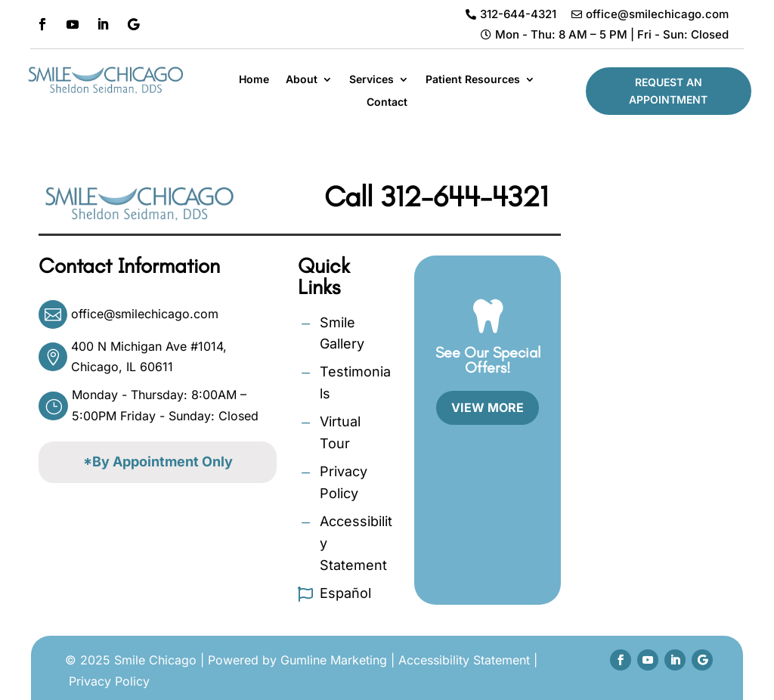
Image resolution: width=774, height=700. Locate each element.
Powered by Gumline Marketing (297, 660)
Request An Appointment (668, 91)
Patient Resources (473, 80)
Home (254, 80)
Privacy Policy (109, 681)
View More (488, 407)
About (302, 80)
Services (372, 80)
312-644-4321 (464, 197)
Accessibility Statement (464, 660)
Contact (387, 102)
